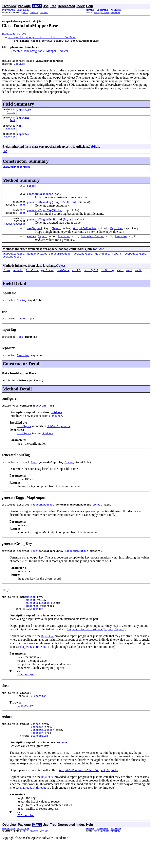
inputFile (24, 112)
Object (69, 228)
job (19, 129)
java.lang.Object (14, 34)
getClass (47, 283)
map (29, 238)
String (11, 115)
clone (6, 283)
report (117, 265)
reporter (23, 138)
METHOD (44, 13)
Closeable (16, 51)
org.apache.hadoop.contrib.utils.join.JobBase (42, 38)
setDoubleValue (135, 265)
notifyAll (91, 283)
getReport (102, 265)
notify (77, 283)
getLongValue (83, 265)
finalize (32, 283)
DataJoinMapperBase (16, 172)
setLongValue (12, 268)
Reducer (63, 51)
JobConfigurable (34, 51)
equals (18, 283)
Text (13, 124)
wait (120, 283)
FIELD (25, 13)
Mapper (51, 51)
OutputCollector (85, 238)
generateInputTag (39, 218)
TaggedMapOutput (65, 209)
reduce (32, 247)
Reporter (10, 141)
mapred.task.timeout (33, 668)
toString (107, 283)
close (31, 192)
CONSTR (34, 13)
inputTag (23, 121)
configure (34, 200)
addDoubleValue (13, 265)
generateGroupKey (39, 209)
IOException (35, 630)
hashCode (63, 283)
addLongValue (37, 265)
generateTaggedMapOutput (45, 228)
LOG (5, 156)
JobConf (10, 133)
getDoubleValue (60, 265)
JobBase (19, 65)
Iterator (64, 247)
